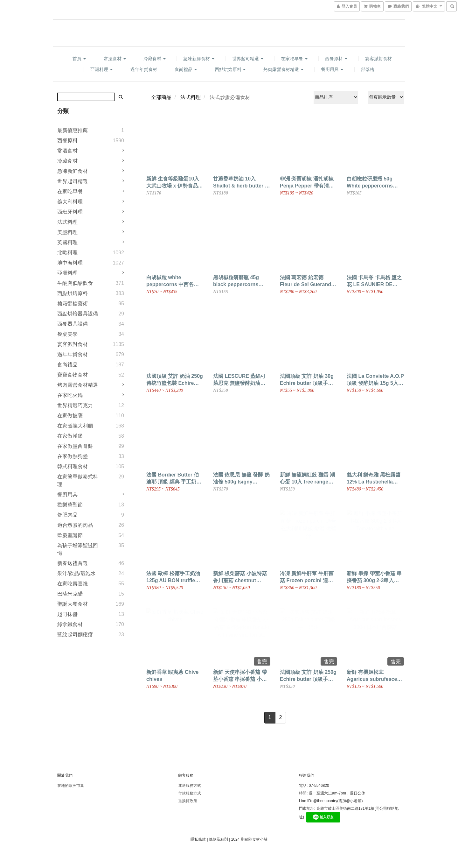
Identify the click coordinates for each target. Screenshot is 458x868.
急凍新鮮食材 (199, 59)
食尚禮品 (186, 69)
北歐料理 (67, 253)
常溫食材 (115, 59)
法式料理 (67, 222)
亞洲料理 (101, 69)
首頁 (79, 59)
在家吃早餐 (294, 59)
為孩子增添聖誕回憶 (78, 549)
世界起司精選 (248, 59)
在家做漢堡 (70, 436)
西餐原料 (336, 59)
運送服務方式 (190, 786)
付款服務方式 (190, 793)
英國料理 (67, 242)
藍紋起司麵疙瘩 (75, 635)
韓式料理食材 (73, 466)
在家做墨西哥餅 (75, 446)
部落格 (368, 69)
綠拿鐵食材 (70, 624)
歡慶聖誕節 (70, 535)
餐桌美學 (67, 334)
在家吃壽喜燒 (73, 584)
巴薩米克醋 (70, 594)
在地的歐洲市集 (71, 786)
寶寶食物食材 (73, 375)
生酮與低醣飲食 (75, 283)
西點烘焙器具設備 (78, 314)
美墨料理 (67, 232)
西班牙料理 (70, 212)
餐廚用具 (332, 69)
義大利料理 (70, 202)
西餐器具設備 (73, 324)
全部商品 (161, 97)
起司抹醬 (67, 614)
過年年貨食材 (144, 69)
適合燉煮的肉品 (75, 525)
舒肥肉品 (67, 515)
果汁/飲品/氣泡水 (76, 573)
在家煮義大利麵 (75, 426)
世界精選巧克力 (75, 405)
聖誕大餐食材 (73, 604)
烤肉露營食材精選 (283, 69)
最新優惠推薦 (73, 130)
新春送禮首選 (73, 563)
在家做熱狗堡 (73, 456)
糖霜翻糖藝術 (73, 303)
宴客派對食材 (378, 59)
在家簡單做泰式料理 (78, 480)
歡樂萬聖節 (70, 505)
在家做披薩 (70, 416)
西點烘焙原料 (230, 69)
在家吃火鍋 (70, 395)
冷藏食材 (155, 59)
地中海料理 (70, 263)
